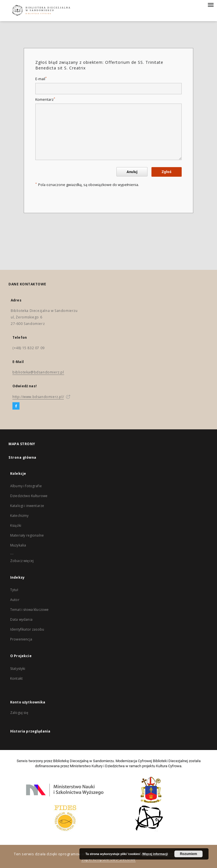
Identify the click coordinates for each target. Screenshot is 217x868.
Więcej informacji (155, 854)
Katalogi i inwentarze (27, 506)
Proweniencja (21, 639)
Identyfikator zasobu (27, 629)
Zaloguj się (19, 713)
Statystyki (18, 669)
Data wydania (21, 619)
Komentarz (45, 100)
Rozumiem (189, 854)
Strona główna (22, 457)
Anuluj (132, 172)
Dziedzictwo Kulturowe (29, 496)
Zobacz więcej (22, 561)
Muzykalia (18, 545)
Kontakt (16, 678)
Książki (16, 525)
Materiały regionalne (27, 535)
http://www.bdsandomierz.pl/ (38, 397)
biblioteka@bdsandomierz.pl (38, 372)
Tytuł (14, 590)
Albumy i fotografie (26, 486)
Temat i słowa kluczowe (29, 610)
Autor (15, 600)
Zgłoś (167, 172)
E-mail (41, 79)
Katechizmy (19, 516)
